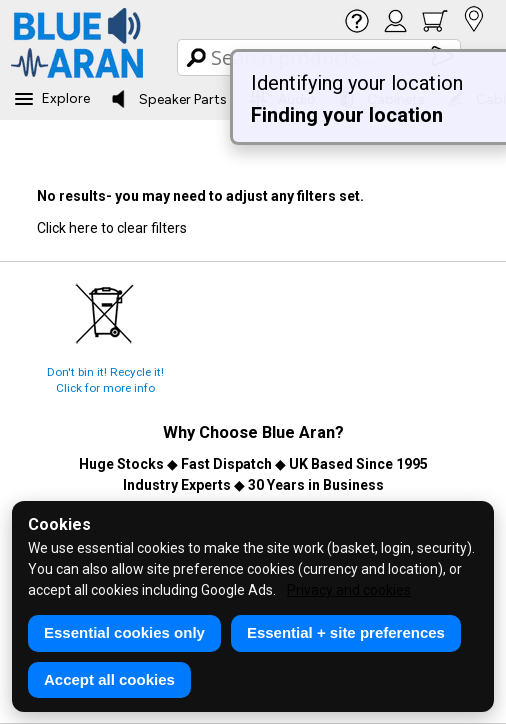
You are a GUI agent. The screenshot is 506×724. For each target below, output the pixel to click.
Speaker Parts (168, 99)
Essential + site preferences (346, 632)
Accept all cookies (109, 679)
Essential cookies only (124, 632)
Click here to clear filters (112, 228)
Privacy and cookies (349, 590)
